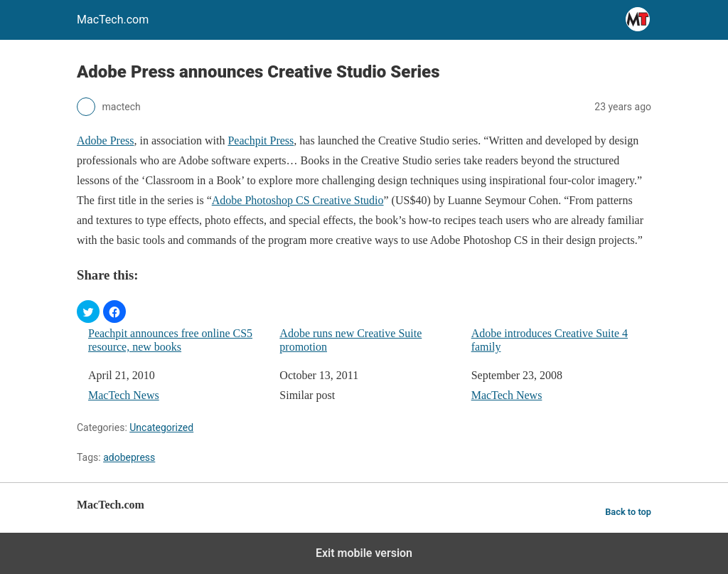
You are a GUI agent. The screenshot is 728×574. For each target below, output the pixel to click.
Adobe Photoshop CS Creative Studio (298, 200)
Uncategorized (161, 427)
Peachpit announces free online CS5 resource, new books (170, 340)
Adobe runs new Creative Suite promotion (350, 340)
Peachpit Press (261, 140)
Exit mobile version (364, 553)
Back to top (628, 512)
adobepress (129, 457)
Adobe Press (105, 140)
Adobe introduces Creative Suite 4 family (550, 340)
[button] (88, 312)
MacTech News (124, 395)
